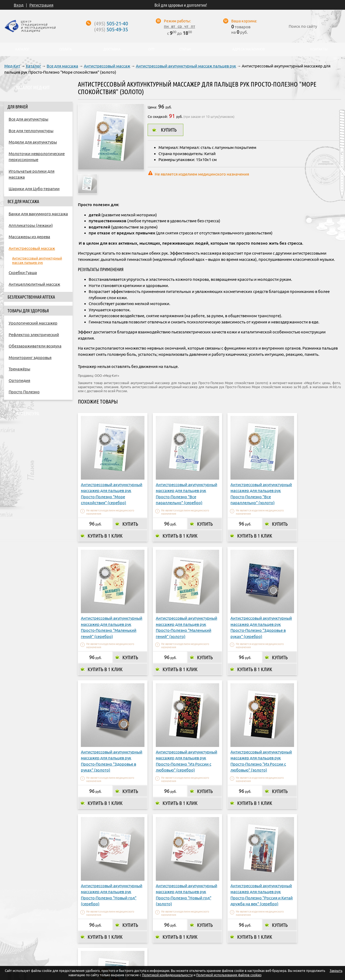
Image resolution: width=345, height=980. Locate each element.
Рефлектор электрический (34, 335)
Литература (27, 414)
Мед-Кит (12, 66)
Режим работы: (177, 21)
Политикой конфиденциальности (167, 975)
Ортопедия (19, 380)
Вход (19, 5)
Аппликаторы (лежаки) (31, 225)
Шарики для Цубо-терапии (34, 189)
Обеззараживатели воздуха (35, 346)
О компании (93, 933)
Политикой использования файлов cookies (229, 975)
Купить (169, 130)
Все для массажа (62, 66)
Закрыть (336, 971)
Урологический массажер (33, 323)
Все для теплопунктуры (31, 131)
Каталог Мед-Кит (33, 87)
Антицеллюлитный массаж (34, 284)
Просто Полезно (24, 392)
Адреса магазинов (178, 933)
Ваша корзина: (244, 21)
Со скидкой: (158, 117)
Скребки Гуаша (23, 273)
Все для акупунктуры (28, 119)
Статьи (185, 49)
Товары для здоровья (28, 311)
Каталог (33, 66)
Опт (207, 933)
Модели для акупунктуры (33, 142)
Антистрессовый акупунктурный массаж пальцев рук (186, 66)
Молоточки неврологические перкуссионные (37, 157)
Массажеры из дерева (29, 237)
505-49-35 (111, 29)
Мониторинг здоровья (30, 358)
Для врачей (18, 107)
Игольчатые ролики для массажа (32, 174)
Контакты (228, 933)
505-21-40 (111, 23)
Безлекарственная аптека (31, 297)
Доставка (144, 933)
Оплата (120, 933)
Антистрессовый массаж (107, 66)
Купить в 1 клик (105, 528)
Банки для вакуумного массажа (38, 214)
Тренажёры (19, 369)
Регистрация (41, 5)
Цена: (152, 107)
